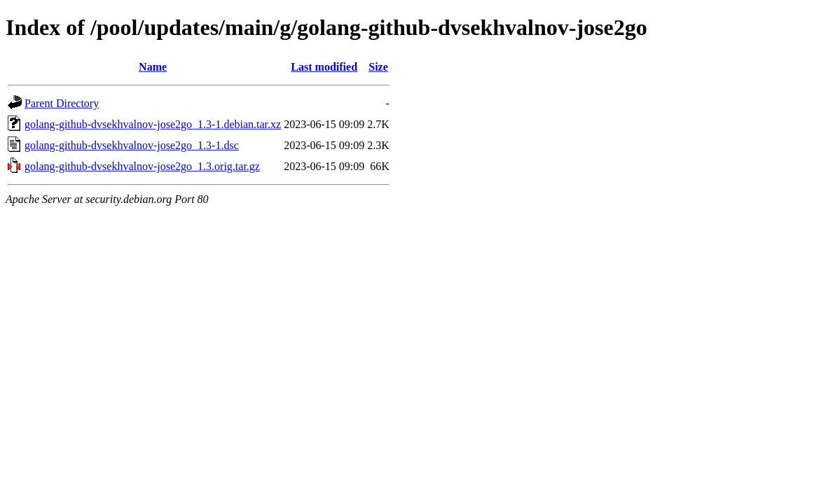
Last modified (324, 67)
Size (378, 67)
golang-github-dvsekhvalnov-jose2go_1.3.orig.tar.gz (142, 166)
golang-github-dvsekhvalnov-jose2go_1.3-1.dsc (132, 145)
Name (153, 67)
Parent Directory (62, 103)
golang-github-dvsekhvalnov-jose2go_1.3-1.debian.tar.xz (153, 124)
